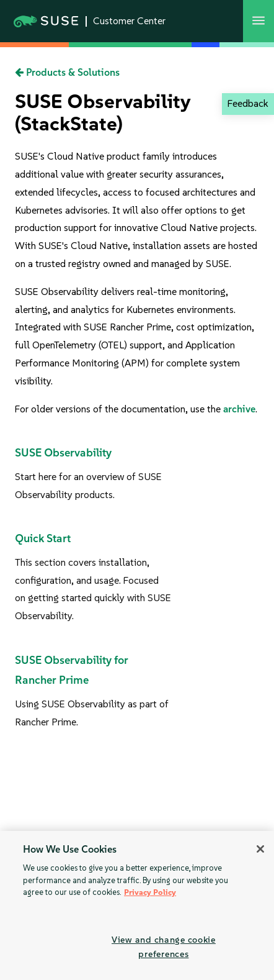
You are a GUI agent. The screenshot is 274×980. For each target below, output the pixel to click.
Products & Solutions (67, 72)
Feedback (248, 103)
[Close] (260, 849)
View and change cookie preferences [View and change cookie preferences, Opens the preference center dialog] (164, 947)
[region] (137, 905)
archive (239, 409)
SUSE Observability (63, 453)
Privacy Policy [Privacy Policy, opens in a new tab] (150, 892)
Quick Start (43, 538)
